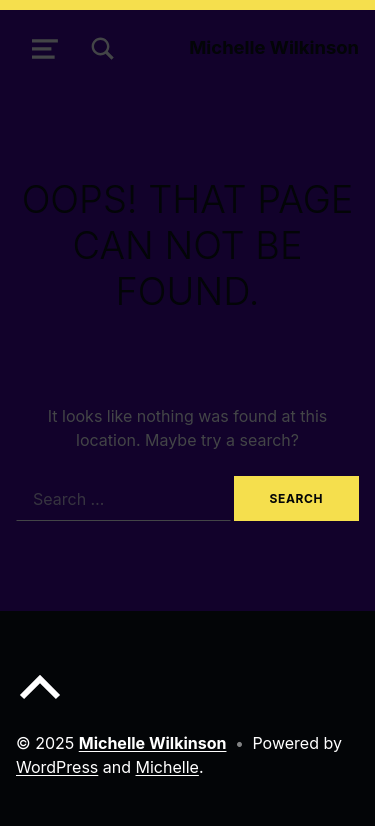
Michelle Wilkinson (274, 47)
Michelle (167, 767)
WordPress (57, 767)
